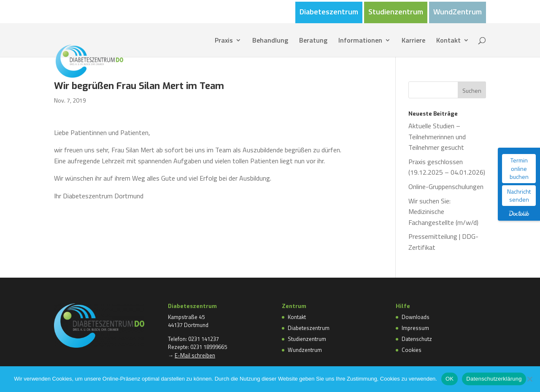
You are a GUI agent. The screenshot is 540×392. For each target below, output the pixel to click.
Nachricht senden (519, 196)
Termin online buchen (519, 168)
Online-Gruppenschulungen (446, 187)
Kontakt (448, 41)
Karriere (413, 41)
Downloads (416, 317)
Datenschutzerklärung (494, 379)
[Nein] (529, 379)
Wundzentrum (305, 350)
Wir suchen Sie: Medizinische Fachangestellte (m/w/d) (443, 212)
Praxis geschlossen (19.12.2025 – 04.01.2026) (447, 167)
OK (450, 379)
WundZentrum (458, 13)
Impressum (415, 328)
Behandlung (270, 41)
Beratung (313, 41)
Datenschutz (417, 339)
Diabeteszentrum (329, 13)
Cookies (412, 350)
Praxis (224, 41)
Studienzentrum (396, 13)
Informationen (360, 41)
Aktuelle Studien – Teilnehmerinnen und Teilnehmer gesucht (437, 137)
